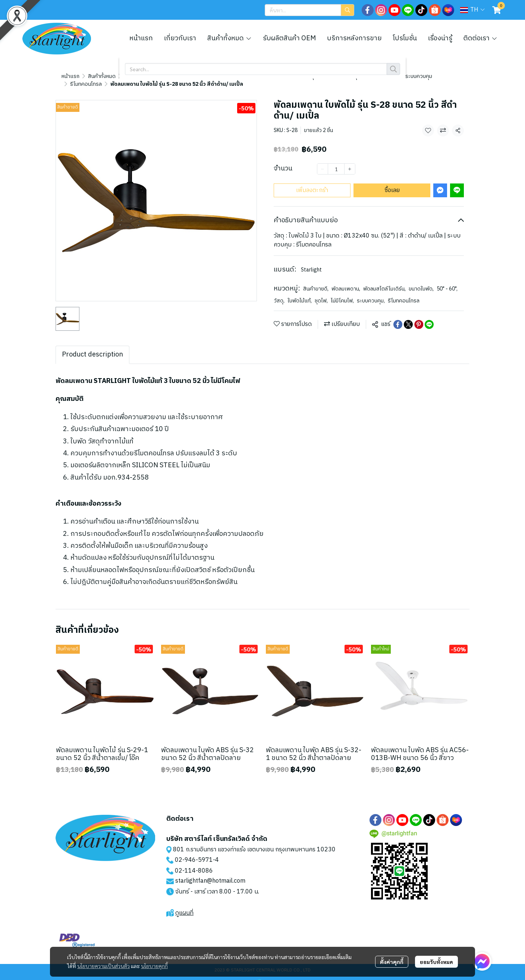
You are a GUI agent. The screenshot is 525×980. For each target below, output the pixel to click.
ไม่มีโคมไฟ (342, 293)
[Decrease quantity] (323, 161)
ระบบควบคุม (371, 293)
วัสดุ (279, 293)
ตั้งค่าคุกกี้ (392, 962)
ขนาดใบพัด (421, 281)
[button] (309, 10)
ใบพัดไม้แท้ (300, 293)
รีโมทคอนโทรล (116, 76)
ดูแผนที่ (184, 905)
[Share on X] (408, 317)
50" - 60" (447, 281)
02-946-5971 (194, 852)
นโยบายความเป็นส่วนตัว (103, 966)
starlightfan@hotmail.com (210, 873)
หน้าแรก (70, 76)
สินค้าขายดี (316, 281)
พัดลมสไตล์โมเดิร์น (384, 281)
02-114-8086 (194, 863)
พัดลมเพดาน (346, 281)
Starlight (311, 262)
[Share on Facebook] (398, 317)
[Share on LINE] (429, 317)
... (90, 76)
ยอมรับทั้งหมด (436, 962)
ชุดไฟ (321, 293)
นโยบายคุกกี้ (154, 966)
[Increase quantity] (350, 161)
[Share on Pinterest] (419, 317)
